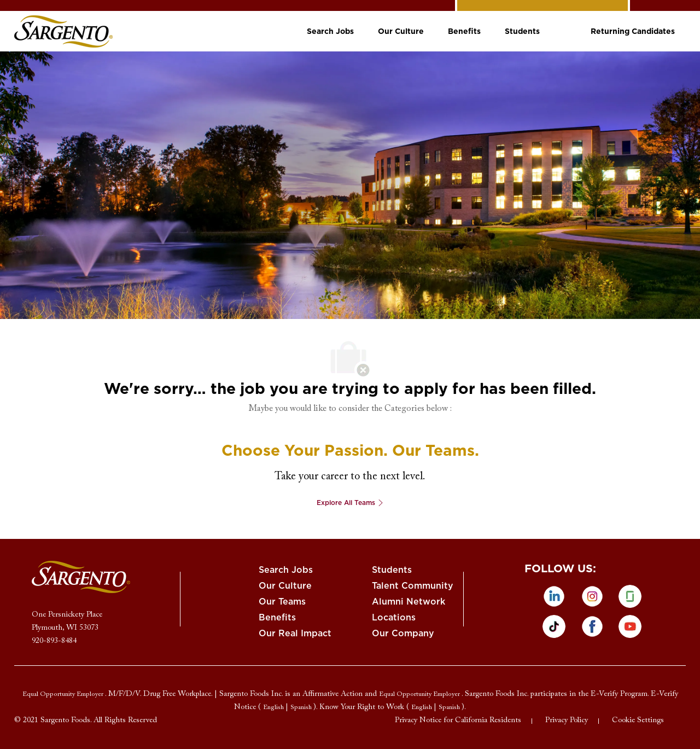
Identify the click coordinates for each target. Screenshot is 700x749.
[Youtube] (630, 626)
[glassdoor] (630, 596)
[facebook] (592, 626)
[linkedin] (554, 596)
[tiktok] (554, 626)
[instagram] (592, 596)
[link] (63, 31)
